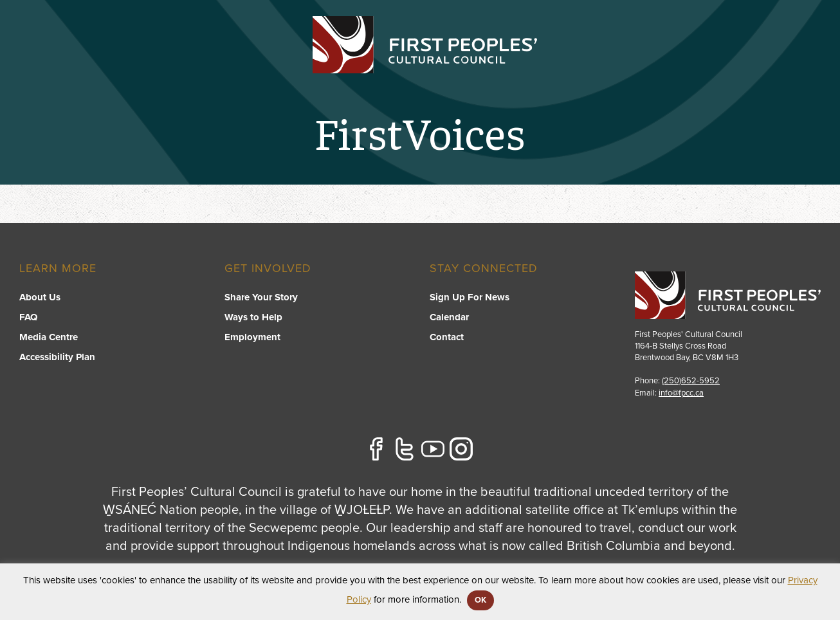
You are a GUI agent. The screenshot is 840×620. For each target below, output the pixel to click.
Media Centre (49, 337)
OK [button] (480, 600)
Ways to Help (253, 317)
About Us (40, 297)
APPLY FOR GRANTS (759, 27)
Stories (734, 62)
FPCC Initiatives (464, 62)
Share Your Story (261, 297)
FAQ (28, 317)
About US (668, 62)
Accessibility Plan (57, 357)
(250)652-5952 (691, 381)
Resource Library (574, 62)
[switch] (374, 75)
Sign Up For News (470, 297)
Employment (252, 337)
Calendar (449, 317)
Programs (374, 62)
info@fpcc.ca (681, 393)
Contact (797, 62)
